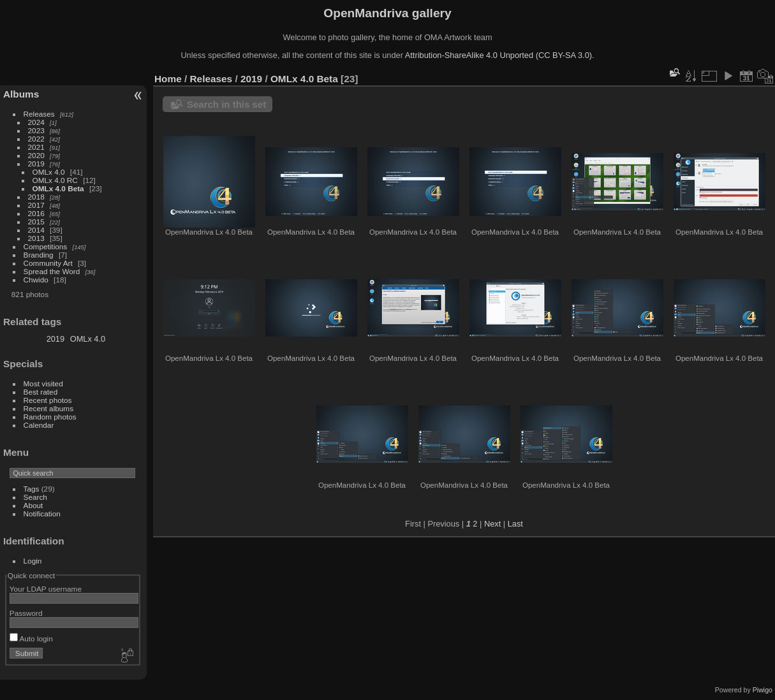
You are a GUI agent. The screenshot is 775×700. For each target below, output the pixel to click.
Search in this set (226, 104)
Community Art (48, 263)
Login (33, 561)
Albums (21, 94)
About (33, 505)
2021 (36, 147)
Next (492, 524)
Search (35, 497)
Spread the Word (52, 271)
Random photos (50, 417)
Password (26, 613)
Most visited (43, 383)
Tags (32, 489)
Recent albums (48, 408)
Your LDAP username (46, 589)
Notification (42, 514)
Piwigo (763, 690)
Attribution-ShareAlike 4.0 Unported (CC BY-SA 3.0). (500, 55)
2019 (36, 164)
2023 (36, 130)
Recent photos (48, 400)
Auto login (31, 638)
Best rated (41, 392)
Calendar (39, 425)
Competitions (46, 246)
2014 (36, 230)
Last (515, 524)
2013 (36, 238)
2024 (36, 122)
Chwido (36, 280)
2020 (36, 155)
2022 (36, 139)
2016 (36, 213)
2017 (36, 205)
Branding (39, 255)
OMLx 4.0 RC (55, 180)
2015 (36, 222)
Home (168, 79)
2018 (36, 197)
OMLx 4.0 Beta (58, 188)
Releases (39, 114)
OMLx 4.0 (49, 172)
